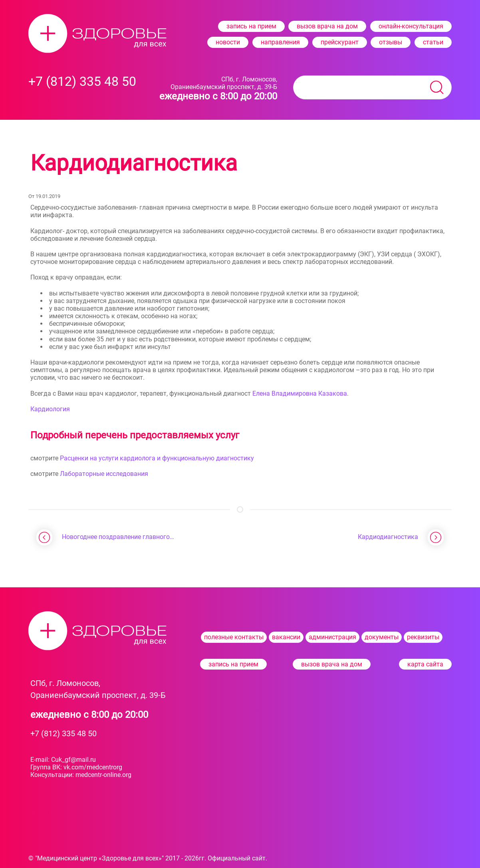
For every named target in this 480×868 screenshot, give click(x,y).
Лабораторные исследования (104, 474)
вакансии (286, 637)
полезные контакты (234, 637)
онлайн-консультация (411, 26)
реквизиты (423, 637)
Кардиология (50, 409)
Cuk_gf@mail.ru (73, 760)
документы (382, 637)
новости (228, 42)
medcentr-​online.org (103, 775)
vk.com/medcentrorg (93, 767)
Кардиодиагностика (388, 537)
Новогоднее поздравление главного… (118, 537)
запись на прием (251, 26)
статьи (433, 42)
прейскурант (340, 42)
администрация (332, 637)
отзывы (391, 42)
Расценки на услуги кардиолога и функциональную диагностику (157, 458)
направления (280, 42)
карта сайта (425, 664)
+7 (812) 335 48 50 (63, 733)
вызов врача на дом (327, 26)
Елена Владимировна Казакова (300, 393)
